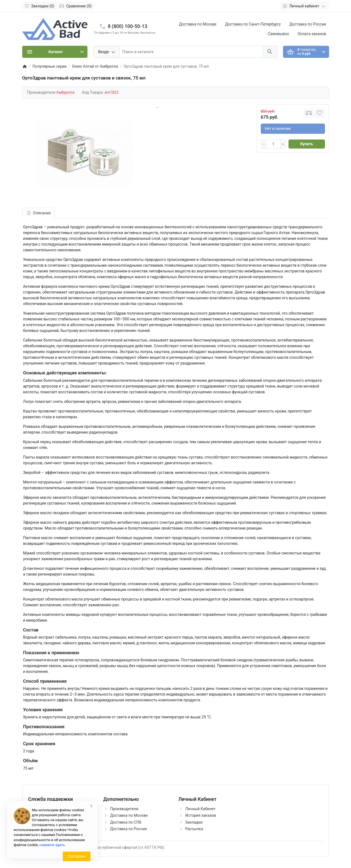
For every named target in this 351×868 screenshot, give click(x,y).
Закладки (194, 822)
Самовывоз (278, 34)
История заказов (201, 815)
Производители (124, 809)
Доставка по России (308, 24)
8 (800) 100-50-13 (128, 26)
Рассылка (194, 829)
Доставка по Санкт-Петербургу (253, 24)
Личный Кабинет (201, 809)
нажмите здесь (52, 845)
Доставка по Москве (198, 24)
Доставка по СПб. (126, 822)
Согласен (77, 856)
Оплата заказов (312, 34)
